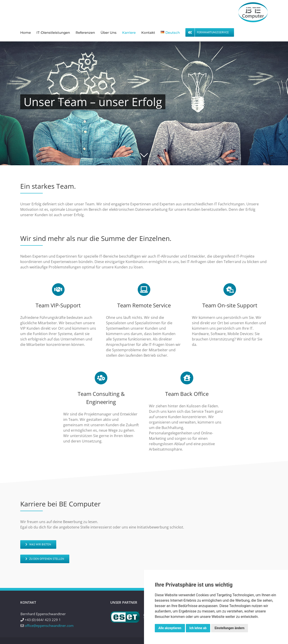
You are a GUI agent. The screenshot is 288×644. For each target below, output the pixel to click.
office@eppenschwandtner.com (49, 626)
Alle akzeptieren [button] (170, 628)
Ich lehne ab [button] (198, 628)
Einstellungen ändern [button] (230, 628)
